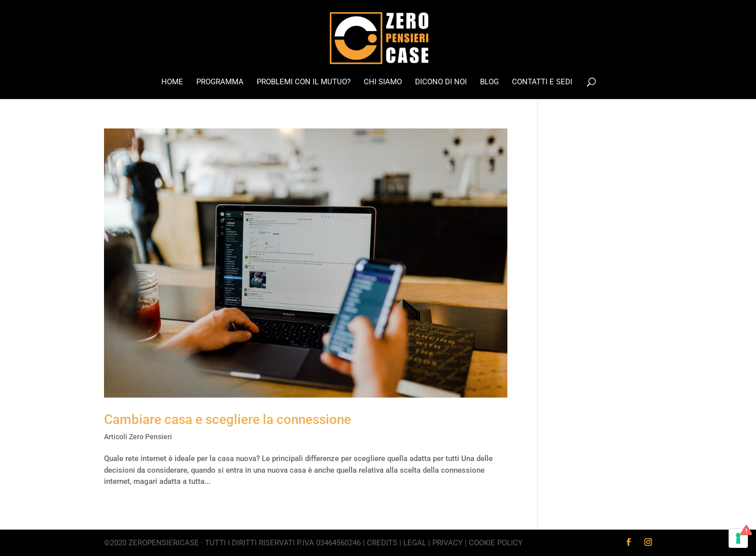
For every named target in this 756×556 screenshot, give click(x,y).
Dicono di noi (441, 82)
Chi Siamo (383, 82)
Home (172, 82)
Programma (220, 82)
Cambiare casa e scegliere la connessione (228, 419)
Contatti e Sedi (542, 82)
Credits (382, 543)
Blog (489, 82)
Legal (415, 543)
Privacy (448, 543)
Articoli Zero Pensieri (138, 437)
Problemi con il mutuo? (304, 82)
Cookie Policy (496, 543)
